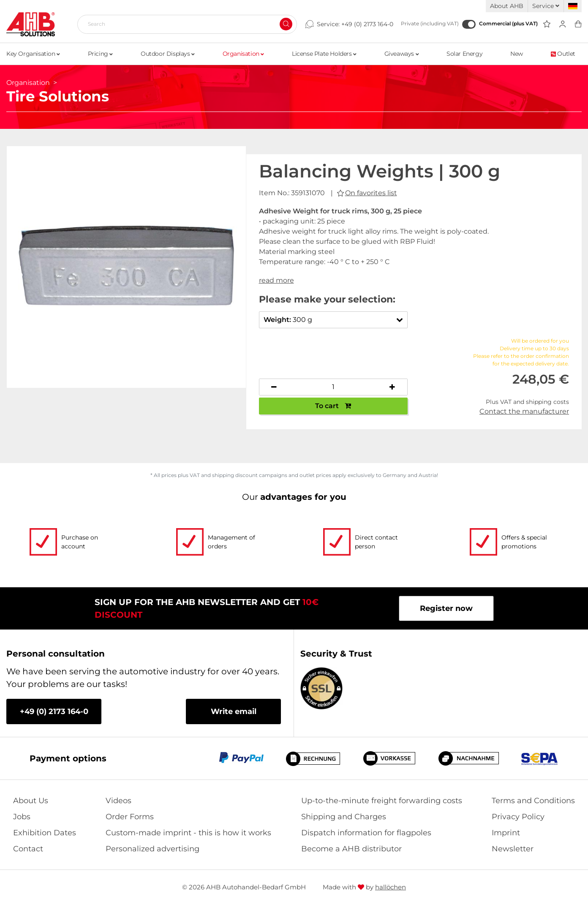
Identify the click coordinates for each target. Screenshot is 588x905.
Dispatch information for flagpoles (366, 833)
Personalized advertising (152, 849)
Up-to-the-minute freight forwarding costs (382, 801)
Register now (446, 608)
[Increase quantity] (392, 387)
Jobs (22, 817)
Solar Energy (464, 54)
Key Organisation (33, 54)
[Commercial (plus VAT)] (469, 24)
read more (276, 280)
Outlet (563, 54)
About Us (31, 801)
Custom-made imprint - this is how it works (188, 833)
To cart (333, 406)
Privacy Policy (518, 817)
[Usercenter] (562, 24)
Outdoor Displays (168, 54)
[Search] (184, 24)
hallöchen (391, 887)
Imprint (506, 833)
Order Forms (130, 817)
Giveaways (402, 54)
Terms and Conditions (533, 801)
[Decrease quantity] (274, 387)
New (517, 54)
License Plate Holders (324, 54)
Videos (118, 801)
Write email (234, 711)
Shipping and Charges (344, 817)
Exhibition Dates (45, 833)
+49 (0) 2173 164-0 (367, 24)
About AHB (507, 6)
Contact (28, 849)
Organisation (243, 54)
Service (546, 6)
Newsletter (513, 849)
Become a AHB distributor (351, 849)
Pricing (100, 54)
